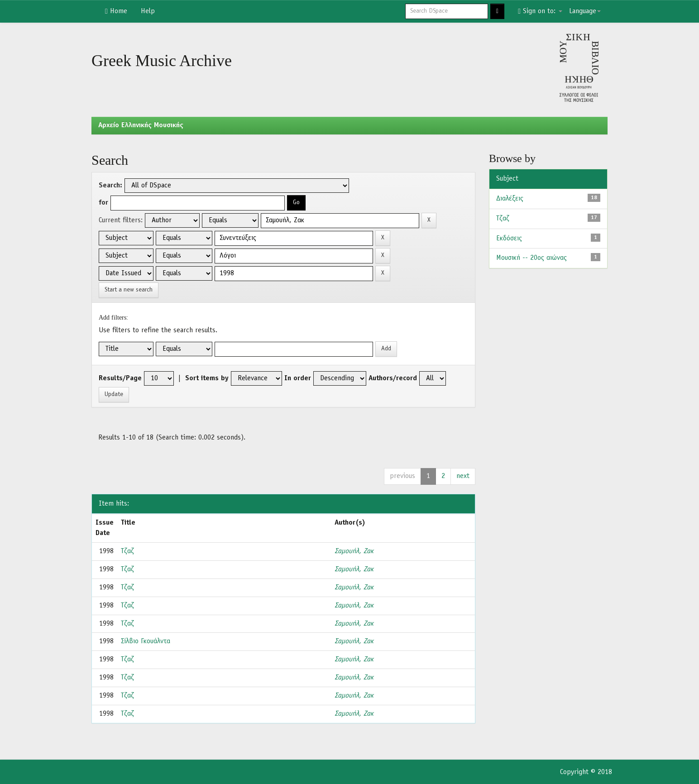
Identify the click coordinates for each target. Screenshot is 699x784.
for (103, 203)
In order (298, 378)
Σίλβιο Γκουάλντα (146, 641)
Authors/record (393, 378)
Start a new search (129, 290)
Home (116, 11)
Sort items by (207, 378)
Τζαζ (127, 551)
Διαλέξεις (510, 199)
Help (148, 11)
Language (585, 11)
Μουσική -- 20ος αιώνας (531, 258)
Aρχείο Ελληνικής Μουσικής (141, 125)
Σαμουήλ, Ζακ (354, 551)
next (463, 476)
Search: (110, 186)
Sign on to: (540, 11)
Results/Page (120, 378)
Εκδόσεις (509, 239)
